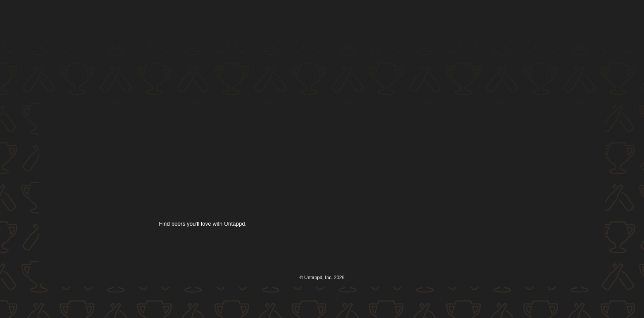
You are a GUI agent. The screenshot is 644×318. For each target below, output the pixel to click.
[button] (324, 21)
